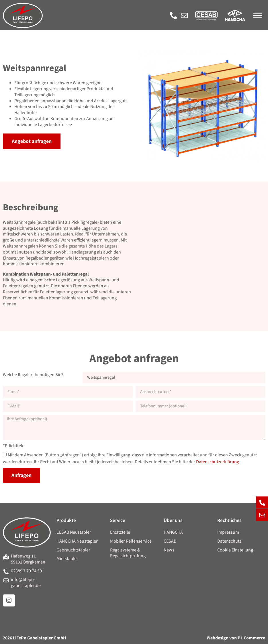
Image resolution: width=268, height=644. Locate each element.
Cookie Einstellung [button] (235, 550)
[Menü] (258, 15)
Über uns (173, 521)
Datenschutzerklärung (218, 462)
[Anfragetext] (134, 427)
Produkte (66, 521)
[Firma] (68, 392)
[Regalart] (174, 378)
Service (118, 521)
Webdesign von (236, 638)
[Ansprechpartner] (200, 392)
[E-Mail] (68, 406)
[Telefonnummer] (200, 406)
